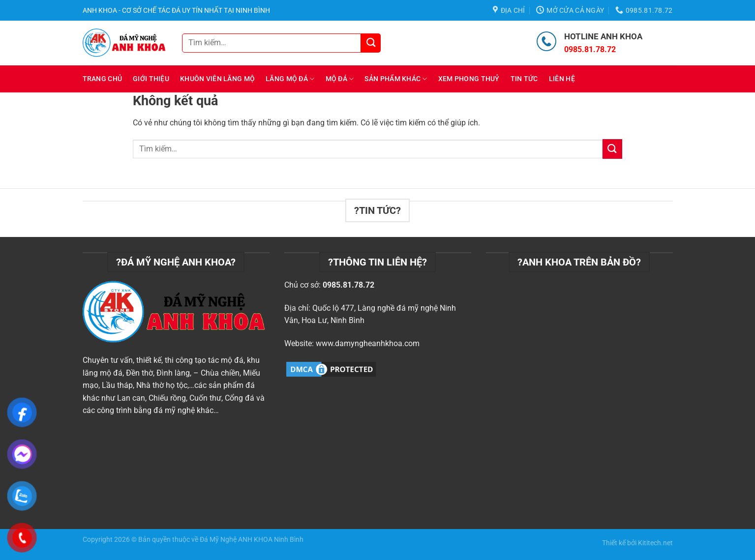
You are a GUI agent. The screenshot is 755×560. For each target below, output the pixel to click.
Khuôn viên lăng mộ (217, 79)
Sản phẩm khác (396, 79)
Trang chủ (103, 79)
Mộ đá (340, 79)
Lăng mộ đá (290, 79)
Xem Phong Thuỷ (469, 79)
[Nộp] (371, 43)
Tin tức (524, 79)
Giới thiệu (151, 79)
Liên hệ (562, 79)
